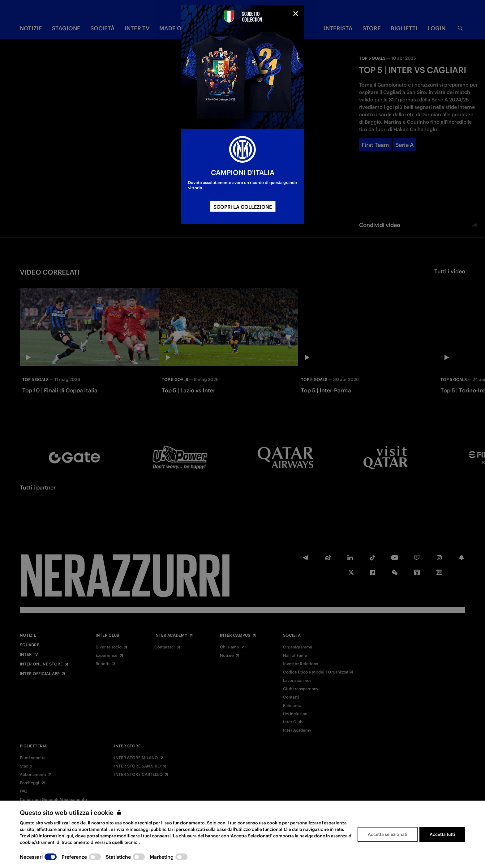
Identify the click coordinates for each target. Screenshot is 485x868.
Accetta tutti (442, 834)
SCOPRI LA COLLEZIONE (243, 207)
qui (70, 836)
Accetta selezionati (388, 834)
